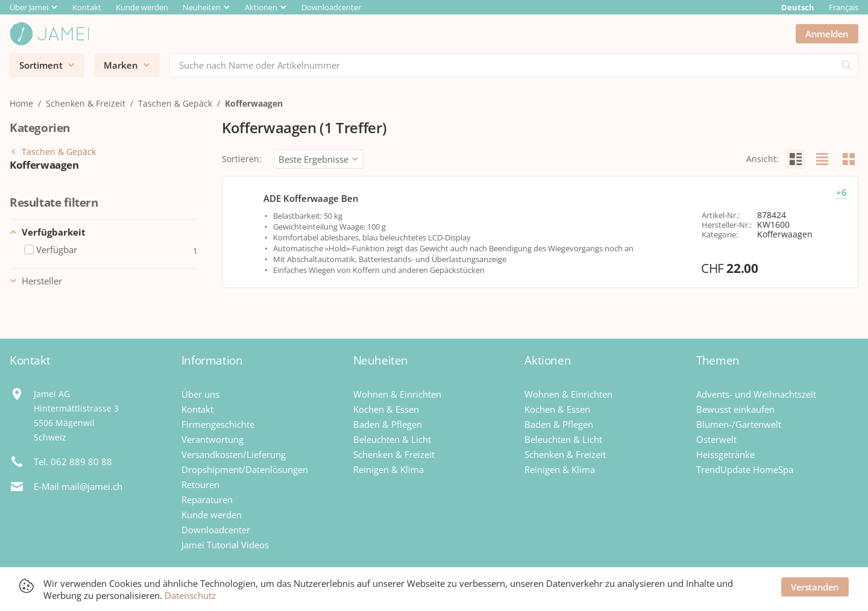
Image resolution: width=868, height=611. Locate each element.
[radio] (796, 159)
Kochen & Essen (386, 409)
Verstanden (815, 587)
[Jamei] (49, 34)
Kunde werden (142, 7)
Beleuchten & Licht (392, 439)
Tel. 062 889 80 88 (73, 462)
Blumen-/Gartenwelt (739, 424)
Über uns (200, 394)
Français (844, 7)
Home (21, 103)
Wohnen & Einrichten (397, 394)
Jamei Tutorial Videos (225, 545)
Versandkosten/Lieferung (234, 454)
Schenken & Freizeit (86, 103)
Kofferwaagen (254, 103)
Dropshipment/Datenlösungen (245, 469)
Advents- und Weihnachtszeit (756, 394)
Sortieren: (242, 159)
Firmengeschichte (218, 424)
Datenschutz (190, 595)
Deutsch (798, 7)
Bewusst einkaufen (735, 409)
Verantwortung (212, 439)
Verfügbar (51, 250)
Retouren (200, 484)
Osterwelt (716, 439)
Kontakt (87, 7)
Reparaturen (207, 500)
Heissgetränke (725, 454)
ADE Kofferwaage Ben (311, 198)
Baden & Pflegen (388, 424)
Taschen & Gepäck (175, 103)
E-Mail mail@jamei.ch (78, 486)
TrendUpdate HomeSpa (745, 469)
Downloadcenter (331, 7)
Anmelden (827, 34)
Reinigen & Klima (388, 469)
